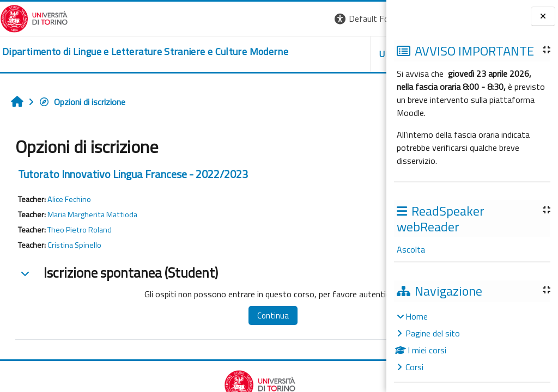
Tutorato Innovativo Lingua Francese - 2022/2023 (133, 174)
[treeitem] (472, 342)
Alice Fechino (69, 199)
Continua (239, 316)
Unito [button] (259, 54)
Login (368, 19)
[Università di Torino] (34, 17)
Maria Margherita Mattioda (92, 215)
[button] (237, 19)
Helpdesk (320, 54)
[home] (129, 52)
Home (417, 316)
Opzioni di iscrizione (82, 102)
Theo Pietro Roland (80, 230)
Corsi (414, 367)
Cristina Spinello (74, 245)
